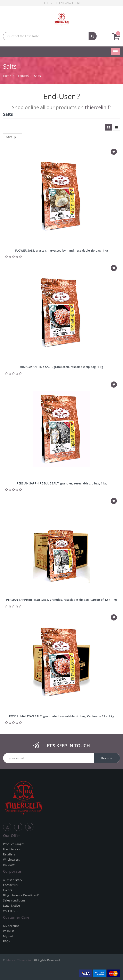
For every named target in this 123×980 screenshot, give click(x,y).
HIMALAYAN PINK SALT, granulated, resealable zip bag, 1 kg (61, 367)
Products (23, 76)
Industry (9, 865)
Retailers (9, 854)
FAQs (7, 941)
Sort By (13, 137)
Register (107, 758)
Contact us (10, 885)
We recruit (10, 911)
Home (7, 76)
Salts (38, 76)
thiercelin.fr (98, 107)
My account (11, 926)
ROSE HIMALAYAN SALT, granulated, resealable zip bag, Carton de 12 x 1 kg (62, 716)
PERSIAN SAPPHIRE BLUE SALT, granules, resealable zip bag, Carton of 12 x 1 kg (61, 600)
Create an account (68, 3)
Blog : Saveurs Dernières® (21, 895)
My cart (8, 936)
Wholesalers (11, 859)
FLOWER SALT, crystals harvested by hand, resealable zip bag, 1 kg (62, 250)
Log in (48, 3)
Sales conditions (14, 900)
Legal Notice (11, 905)
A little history (13, 880)
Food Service (12, 849)
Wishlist (9, 931)
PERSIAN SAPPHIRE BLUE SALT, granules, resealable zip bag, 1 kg (62, 483)
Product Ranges (14, 844)
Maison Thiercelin (19, 960)
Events (8, 890)
